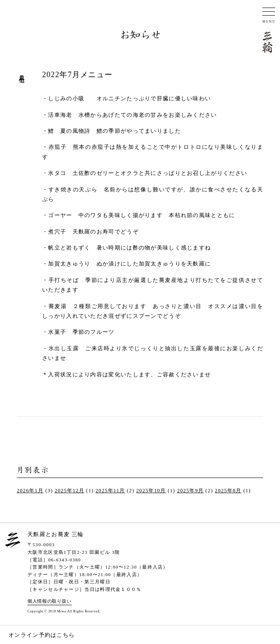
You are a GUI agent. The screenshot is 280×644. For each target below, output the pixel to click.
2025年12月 (70, 491)
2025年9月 (190, 491)
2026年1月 (30, 491)
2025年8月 (228, 491)
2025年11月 (110, 491)
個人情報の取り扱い (50, 601)
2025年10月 (151, 491)
